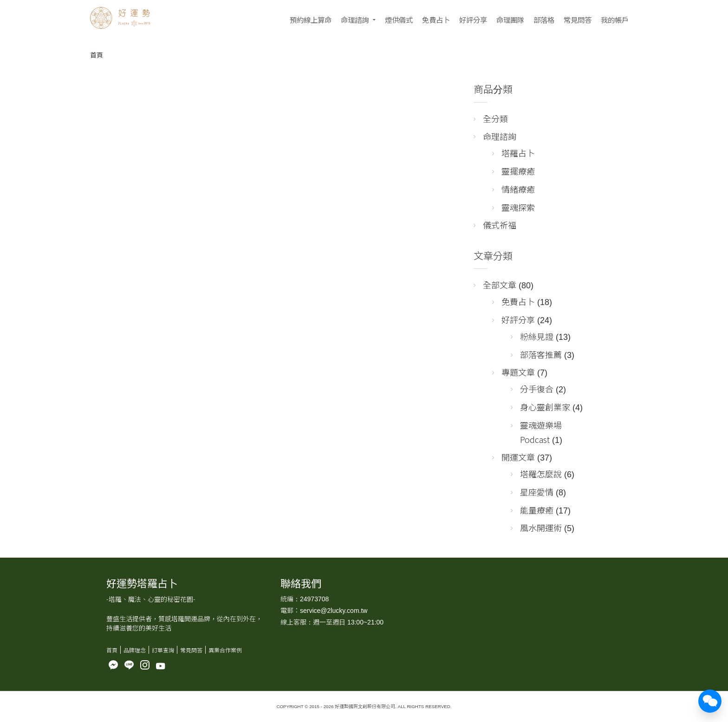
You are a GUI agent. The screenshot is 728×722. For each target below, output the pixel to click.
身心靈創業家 (545, 407)
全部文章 (500, 285)
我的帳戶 (615, 20)
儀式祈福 (500, 225)
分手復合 (537, 389)
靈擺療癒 (518, 171)
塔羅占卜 (518, 153)
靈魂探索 (518, 207)
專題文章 (518, 372)
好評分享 (473, 20)
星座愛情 (537, 492)
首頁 (97, 55)
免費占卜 (436, 20)
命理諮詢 (355, 20)
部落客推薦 (541, 354)
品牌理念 (135, 650)
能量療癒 (537, 510)
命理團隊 (510, 20)
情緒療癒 (518, 189)
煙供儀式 (399, 20)
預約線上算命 (311, 20)
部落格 (544, 20)
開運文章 (518, 457)
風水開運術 (541, 527)
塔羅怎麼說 (541, 474)
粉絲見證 (537, 336)
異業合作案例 (225, 650)
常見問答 (578, 20)
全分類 (495, 118)
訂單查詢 (163, 650)
